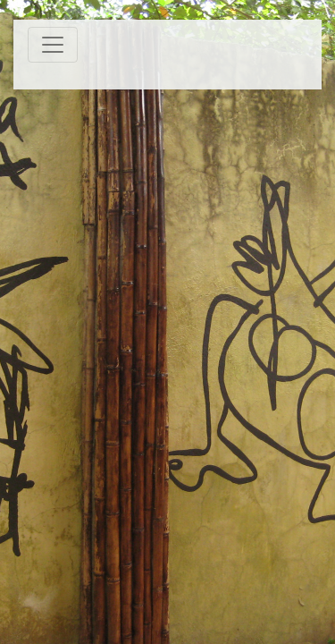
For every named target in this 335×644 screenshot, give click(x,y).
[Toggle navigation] (53, 45)
